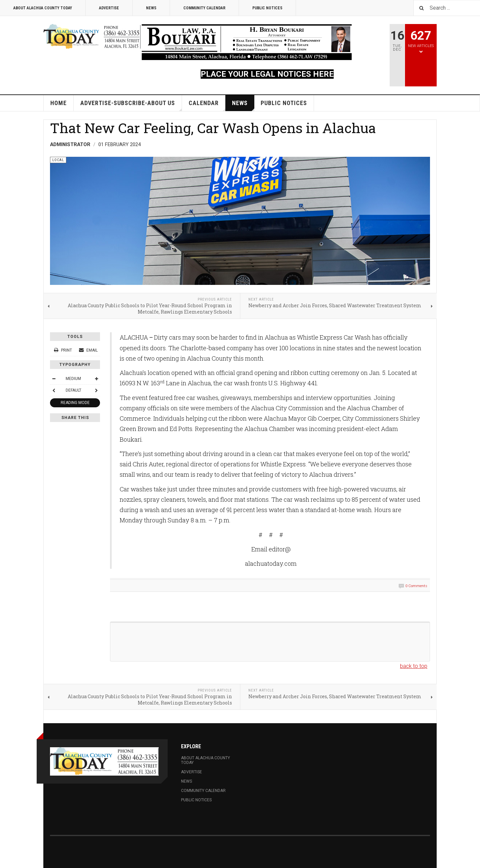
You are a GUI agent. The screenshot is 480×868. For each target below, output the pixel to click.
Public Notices (267, 8)
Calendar (207, 105)
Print (63, 350)
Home (58, 103)
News (151, 8)
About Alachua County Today (43, 8)
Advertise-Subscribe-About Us (131, 105)
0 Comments (416, 586)
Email (88, 350)
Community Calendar (204, 8)
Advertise (109, 8)
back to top (414, 666)
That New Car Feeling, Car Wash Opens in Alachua (213, 128)
